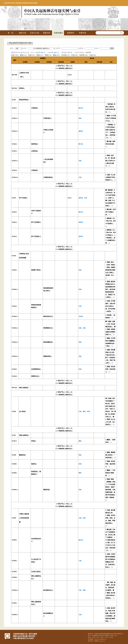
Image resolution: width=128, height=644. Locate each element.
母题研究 (70, 33)
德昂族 (81, 131)
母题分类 (46, 33)
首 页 (10, 33)
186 (76, 55)
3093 (55, 52)
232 (41, 55)
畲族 (84, 590)
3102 (69, 52)
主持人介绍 (34, 33)
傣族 (80, 118)
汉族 (80, 177)
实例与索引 (58, 33)
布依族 (81, 316)
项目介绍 (22, 33)
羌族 (80, 356)
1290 (16, 55)
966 (42, 52)
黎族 (84, 411)
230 (50, 55)
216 (68, 55)
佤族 (80, 328)
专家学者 (82, 33)
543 (25, 55)
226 (58, 55)
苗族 (80, 161)
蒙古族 (81, 108)
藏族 (80, 441)
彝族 (80, 473)
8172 (22, 52)
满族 (80, 342)
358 (33, 55)
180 (94, 55)
